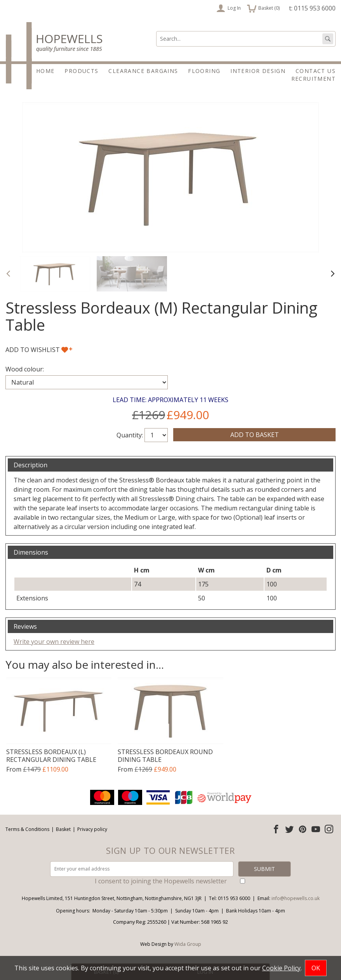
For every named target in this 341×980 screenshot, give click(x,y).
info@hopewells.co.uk (296, 898)
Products (81, 71)
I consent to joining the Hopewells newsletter (161, 881)
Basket (63, 829)
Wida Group (188, 944)
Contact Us (316, 71)
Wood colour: (25, 369)
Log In (229, 8)
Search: (156, 31)
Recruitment (313, 79)
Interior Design (258, 71)
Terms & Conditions (27, 829)
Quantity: (130, 435)
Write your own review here (54, 642)
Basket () (263, 8)
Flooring (204, 71)
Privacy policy (92, 829)
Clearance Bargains (143, 71)
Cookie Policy (281, 968)
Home (45, 71)
